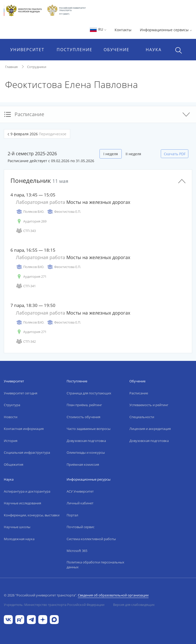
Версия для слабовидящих (134, 605)
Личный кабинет (80, 503)
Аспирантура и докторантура (27, 491)
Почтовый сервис (81, 527)
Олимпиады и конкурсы (86, 452)
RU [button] (98, 29)
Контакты (123, 30)
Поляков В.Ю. (30, 212)
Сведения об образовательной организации (113, 595)
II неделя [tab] (133, 154)
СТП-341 (26, 286)
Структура (12, 405)
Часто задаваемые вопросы (89, 429)
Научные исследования (22, 503)
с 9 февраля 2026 (37, 134)
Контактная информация (24, 429)
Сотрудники (37, 67)
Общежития (14, 464)
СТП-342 (26, 342)
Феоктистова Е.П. (64, 212)
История (11, 441)
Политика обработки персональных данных (95, 565)
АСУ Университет (80, 491)
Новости (11, 417)
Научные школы (17, 527)
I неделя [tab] (111, 154)
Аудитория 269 (31, 221)
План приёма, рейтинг (84, 405)
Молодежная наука (19, 539)
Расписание (139, 393)
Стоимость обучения (83, 417)
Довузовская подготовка (86, 441)
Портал (72, 515)
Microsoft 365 (77, 551)
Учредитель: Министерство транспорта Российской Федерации (54, 605)
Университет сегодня (21, 393)
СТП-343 (26, 231)
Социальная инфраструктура (27, 452)
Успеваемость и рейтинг (149, 405)
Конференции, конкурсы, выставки (32, 515)
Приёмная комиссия (83, 464)
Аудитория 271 (31, 277)
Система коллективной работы (91, 539)
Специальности (142, 417)
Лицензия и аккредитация (150, 429)
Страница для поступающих (89, 393)
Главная (11, 67)
